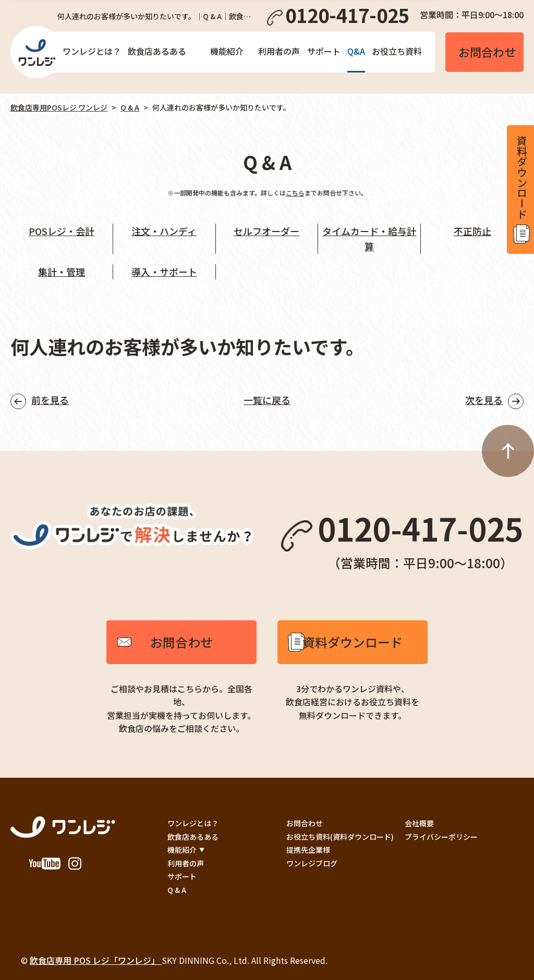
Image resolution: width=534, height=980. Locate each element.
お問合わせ (181, 642)
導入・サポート (164, 272)
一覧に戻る (267, 400)
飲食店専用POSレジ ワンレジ (59, 107)
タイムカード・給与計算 (369, 238)
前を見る (50, 400)
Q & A (130, 107)
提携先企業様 (308, 850)
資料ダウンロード (353, 642)
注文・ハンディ (164, 231)
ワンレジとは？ (92, 51)
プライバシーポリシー (441, 837)
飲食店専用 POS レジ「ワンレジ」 (96, 960)
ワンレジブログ (312, 863)
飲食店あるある (157, 51)
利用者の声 (279, 51)
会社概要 (419, 823)
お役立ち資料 (397, 51)
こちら (295, 193)
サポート (324, 51)
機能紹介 (227, 51)
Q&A (356, 51)
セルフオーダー (266, 231)
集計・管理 (62, 272)
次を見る (484, 400)
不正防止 (472, 231)
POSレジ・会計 (62, 231)
